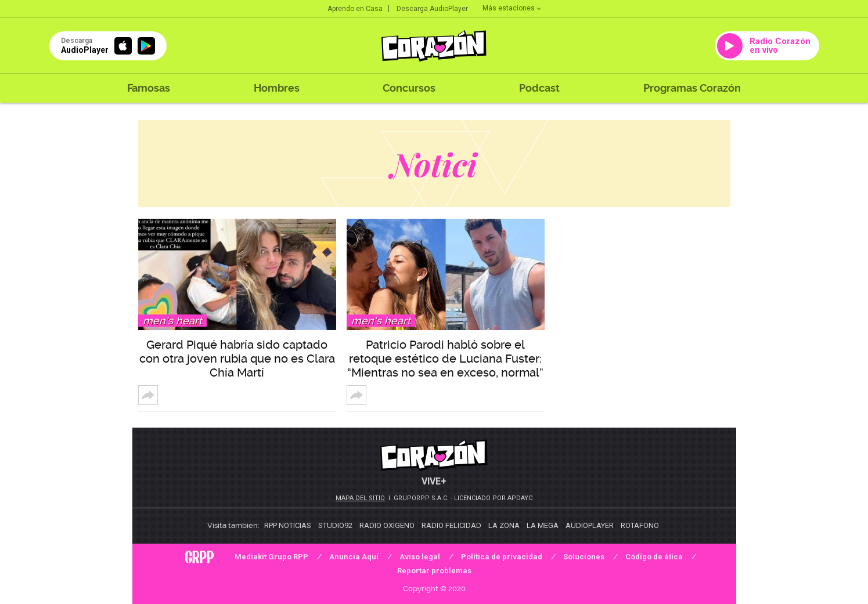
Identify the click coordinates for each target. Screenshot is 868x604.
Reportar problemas (434, 571)
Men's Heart (172, 321)
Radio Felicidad (451, 525)
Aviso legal (420, 557)
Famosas (149, 88)
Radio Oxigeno (387, 525)
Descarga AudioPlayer (432, 9)
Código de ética (654, 557)
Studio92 (335, 525)
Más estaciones (512, 8)
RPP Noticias (288, 525)
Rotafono (640, 525)
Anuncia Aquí (354, 557)
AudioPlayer (590, 525)
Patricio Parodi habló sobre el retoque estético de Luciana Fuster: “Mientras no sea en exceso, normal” (445, 359)
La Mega (543, 525)
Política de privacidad (502, 557)
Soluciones (584, 557)
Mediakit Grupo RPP (271, 557)
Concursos (409, 88)
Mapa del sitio (360, 498)
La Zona (504, 525)
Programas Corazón (692, 88)
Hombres (277, 88)
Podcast (539, 88)
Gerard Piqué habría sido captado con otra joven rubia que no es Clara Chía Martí (237, 359)
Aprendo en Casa (355, 9)
